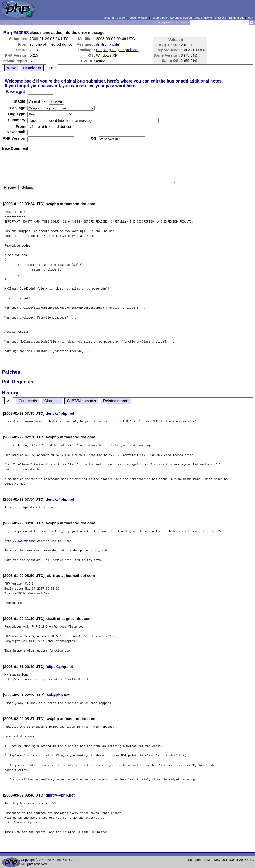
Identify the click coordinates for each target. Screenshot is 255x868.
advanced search (181, 18)
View (11, 68)
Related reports (116, 401)
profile (114, 44)
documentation (139, 18)
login (251, 18)
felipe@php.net (59, 667)
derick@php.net (60, 413)
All (9, 401)
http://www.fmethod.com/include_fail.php (38, 541)
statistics (221, 18)
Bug (8, 33)
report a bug (159, 18)
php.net (109, 18)
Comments (28, 401)
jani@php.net (58, 695)
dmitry (101, 44)
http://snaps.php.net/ (23, 822)
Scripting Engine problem (117, 50)
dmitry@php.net (60, 795)
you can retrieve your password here (99, 86)
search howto (203, 18)
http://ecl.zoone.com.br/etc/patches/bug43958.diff (47, 679)
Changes (52, 401)
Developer (32, 68)
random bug (237, 18)
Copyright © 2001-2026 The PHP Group (49, 860)
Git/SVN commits (81, 401)
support (122, 18)
